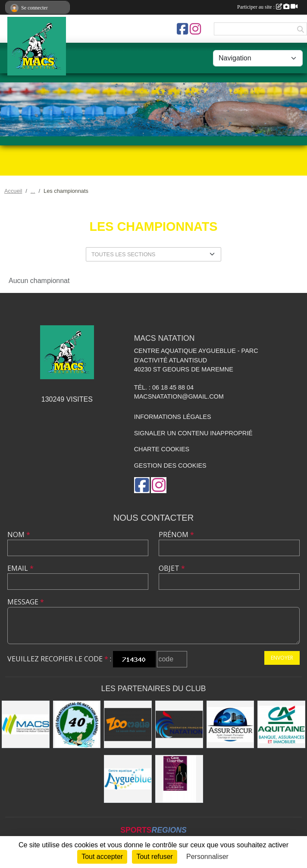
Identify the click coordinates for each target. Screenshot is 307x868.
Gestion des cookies (170, 465)
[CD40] (77, 725)
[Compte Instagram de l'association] (195, 29)
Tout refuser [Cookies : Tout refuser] (154, 857)
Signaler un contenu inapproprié (193, 433)
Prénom (176, 535)
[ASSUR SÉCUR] (230, 725)
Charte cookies (162, 449)
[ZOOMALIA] (128, 725)
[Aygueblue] (128, 779)
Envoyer (282, 658)
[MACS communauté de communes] (26, 725)
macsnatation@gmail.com (179, 396)
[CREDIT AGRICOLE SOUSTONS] (281, 725)
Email (20, 568)
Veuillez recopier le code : (59, 659)
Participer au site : (267, 7)
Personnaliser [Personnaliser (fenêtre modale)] (207, 857)
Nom (19, 535)
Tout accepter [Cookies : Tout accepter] (102, 857)
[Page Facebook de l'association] (182, 29)
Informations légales (173, 417)
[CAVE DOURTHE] (179, 779)
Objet (172, 568)
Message (26, 602)
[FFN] (179, 725)
